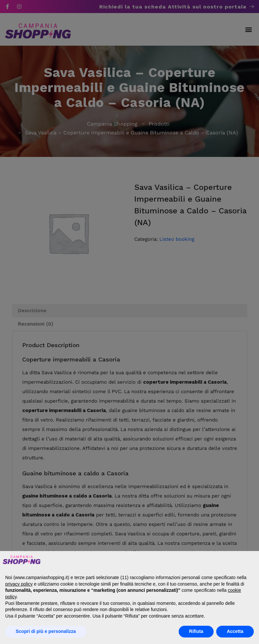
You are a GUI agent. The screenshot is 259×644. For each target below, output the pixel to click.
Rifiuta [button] (196, 631)
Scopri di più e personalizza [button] (46, 631)
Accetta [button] (235, 631)
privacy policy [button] (19, 584)
